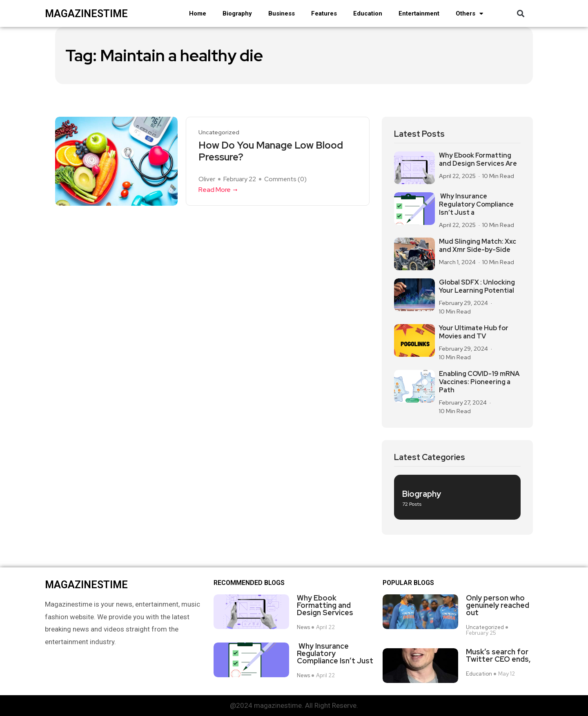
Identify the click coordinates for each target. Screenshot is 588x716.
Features (324, 13)
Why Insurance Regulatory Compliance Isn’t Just (335, 654)
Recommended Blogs (249, 583)
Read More (218, 190)
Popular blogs (408, 583)
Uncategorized (219, 132)
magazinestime (86, 14)
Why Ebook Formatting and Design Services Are (478, 160)
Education (368, 13)
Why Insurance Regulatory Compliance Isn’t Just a (476, 205)
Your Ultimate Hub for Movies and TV (474, 332)
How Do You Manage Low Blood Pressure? (271, 151)
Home (198, 13)
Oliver (207, 179)
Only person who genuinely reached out (498, 605)
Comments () (285, 179)
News (303, 627)
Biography (237, 13)
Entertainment (419, 13)
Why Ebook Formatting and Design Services (325, 605)
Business (282, 13)
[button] (520, 14)
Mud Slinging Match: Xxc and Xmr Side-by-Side (478, 246)
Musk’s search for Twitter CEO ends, (498, 656)
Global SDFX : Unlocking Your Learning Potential (477, 287)
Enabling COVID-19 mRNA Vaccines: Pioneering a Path (479, 382)
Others (469, 14)
